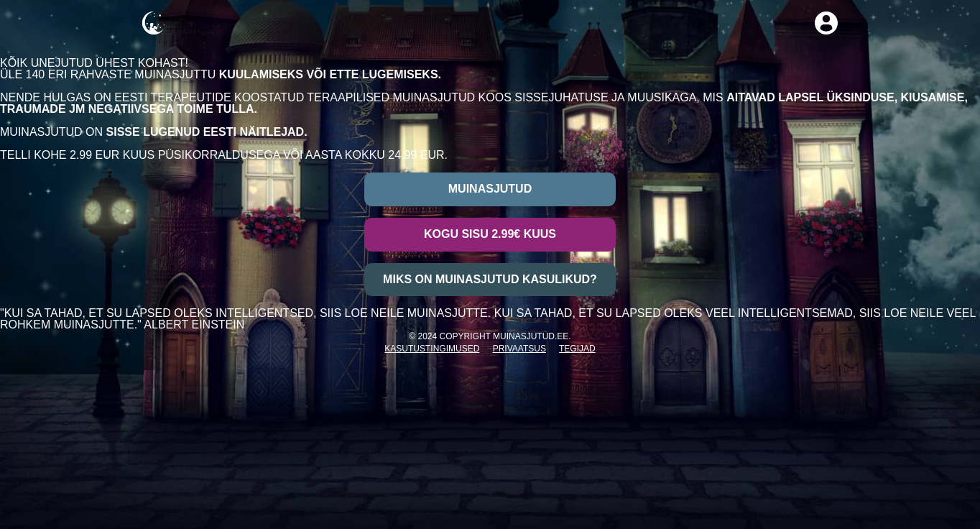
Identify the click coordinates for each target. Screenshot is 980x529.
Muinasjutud (490, 189)
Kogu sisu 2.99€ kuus (490, 234)
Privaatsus (519, 349)
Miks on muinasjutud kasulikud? (490, 279)
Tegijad (577, 349)
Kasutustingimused (432, 349)
